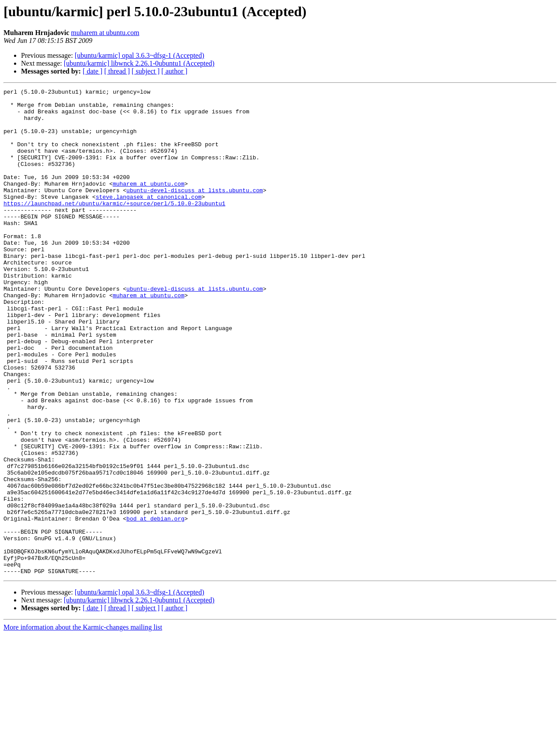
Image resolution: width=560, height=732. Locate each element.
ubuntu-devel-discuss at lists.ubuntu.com (195, 211)
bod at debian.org (156, 605)
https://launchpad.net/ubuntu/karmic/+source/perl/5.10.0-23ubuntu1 (114, 227)
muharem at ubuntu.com (105, 33)
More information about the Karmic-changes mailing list (83, 724)
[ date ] (93, 71)
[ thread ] (117, 71)
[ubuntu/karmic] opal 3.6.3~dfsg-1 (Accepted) (140, 55)
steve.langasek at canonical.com (149, 219)
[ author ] (175, 71)
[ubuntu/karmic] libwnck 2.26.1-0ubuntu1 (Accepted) (139, 63)
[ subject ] (146, 71)
